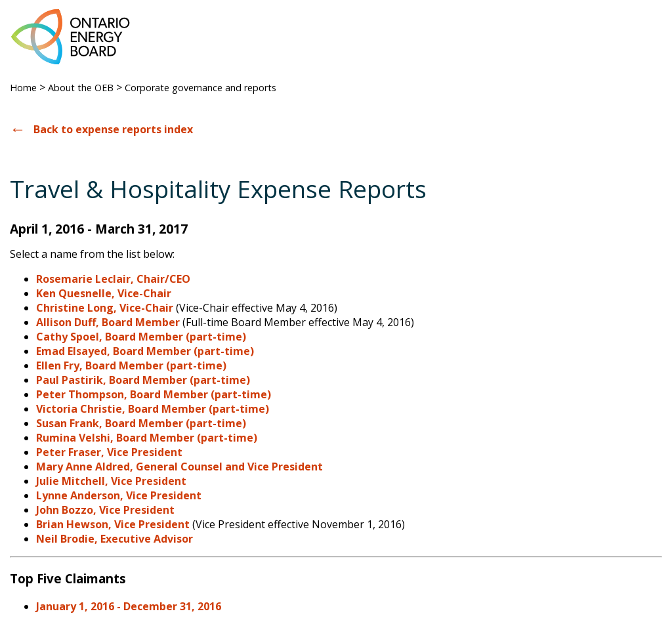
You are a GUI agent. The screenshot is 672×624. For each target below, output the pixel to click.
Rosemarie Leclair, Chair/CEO (113, 279)
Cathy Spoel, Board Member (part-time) (141, 337)
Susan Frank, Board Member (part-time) (141, 423)
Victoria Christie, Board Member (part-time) (153, 409)
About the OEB (81, 88)
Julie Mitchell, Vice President (111, 481)
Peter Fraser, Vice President (109, 452)
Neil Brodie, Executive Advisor (115, 539)
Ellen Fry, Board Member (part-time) (131, 365)
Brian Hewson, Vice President (113, 524)
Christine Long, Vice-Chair (105, 308)
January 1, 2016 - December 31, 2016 (129, 606)
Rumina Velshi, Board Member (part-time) (147, 438)
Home (23, 88)
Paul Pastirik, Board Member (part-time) (143, 380)
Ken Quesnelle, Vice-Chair (104, 293)
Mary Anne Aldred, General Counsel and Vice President (179, 467)
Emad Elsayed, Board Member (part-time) (145, 351)
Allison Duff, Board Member (108, 322)
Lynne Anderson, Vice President (119, 495)
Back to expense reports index (113, 129)
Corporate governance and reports (200, 88)
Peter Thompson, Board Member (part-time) (154, 394)
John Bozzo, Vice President (105, 510)
